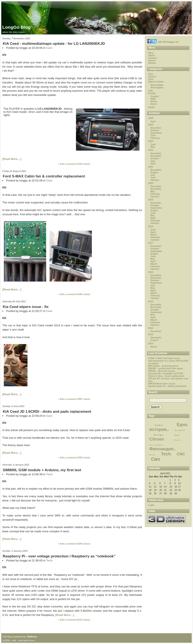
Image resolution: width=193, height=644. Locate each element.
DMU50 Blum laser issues (162, 384)
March (154, 235)
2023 (151, 141)
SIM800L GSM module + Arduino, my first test (42, 470)
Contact (152, 58)
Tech (49, 474)
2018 (151, 226)
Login (151, 505)
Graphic (155, 96)
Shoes (154, 101)
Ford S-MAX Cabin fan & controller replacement (44, 176)
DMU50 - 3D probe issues (162, 371)
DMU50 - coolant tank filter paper (166, 368)
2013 (151, 334)
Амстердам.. (157, 87)
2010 (151, 343)
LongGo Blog (17, 27)
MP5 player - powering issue (163, 366)
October (155, 130)
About (152, 55)
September (156, 133)
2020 (151, 183)
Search (152, 60)
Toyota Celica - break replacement (166, 376)
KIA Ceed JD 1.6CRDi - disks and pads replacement (47, 411)
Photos (152, 63)
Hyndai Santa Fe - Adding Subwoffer (168, 386)
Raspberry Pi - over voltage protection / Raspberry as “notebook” (59, 556)
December (156, 128)
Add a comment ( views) (75, 164)
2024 (151, 125)
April (153, 121)
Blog (151, 53)
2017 (151, 243)
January (155, 180)
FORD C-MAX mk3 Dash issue (164, 358)
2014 (151, 328)
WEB (153, 99)
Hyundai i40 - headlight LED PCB (166, 373)
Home (154, 104)
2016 (151, 272)
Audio (152, 107)
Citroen (152, 76)
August (154, 172)
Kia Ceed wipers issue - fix (26, 307)
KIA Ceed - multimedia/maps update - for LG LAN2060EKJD (54, 44)
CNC (151, 91)
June (153, 135)
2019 (151, 200)
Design (152, 93)
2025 (151, 118)
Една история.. (157, 82)
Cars (49, 48)
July (153, 161)
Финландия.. (157, 85)
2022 (151, 150)
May (153, 147)
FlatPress (32, 637)
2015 (151, 301)
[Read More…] (12, 159)
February (155, 138)
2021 (151, 167)
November (156, 156)
